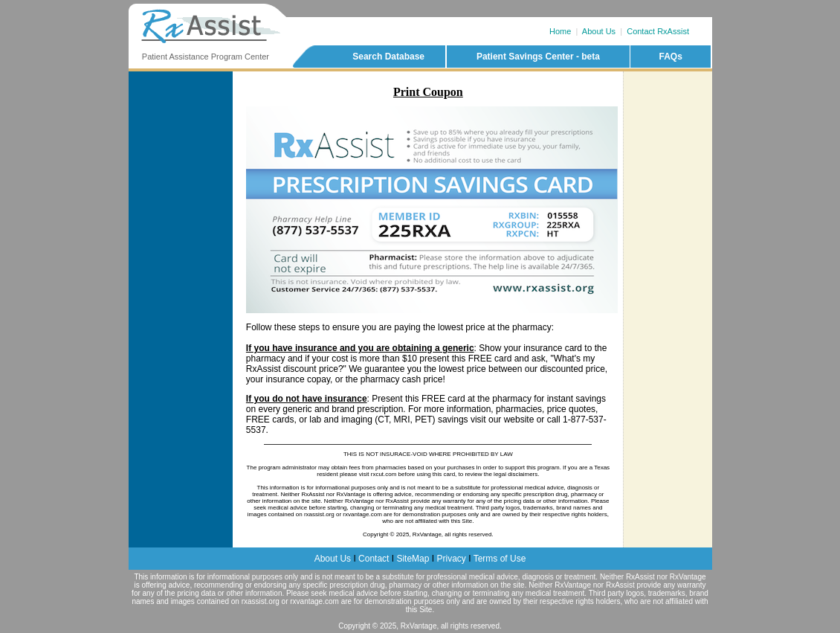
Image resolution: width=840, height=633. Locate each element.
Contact (374, 559)
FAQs (670, 57)
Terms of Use (500, 559)
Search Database (388, 57)
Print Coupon (428, 92)
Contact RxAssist (658, 31)
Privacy (451, 559)
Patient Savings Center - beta (538, 57)
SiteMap (413, 559)
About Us (599, 31)
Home (560, 31)
